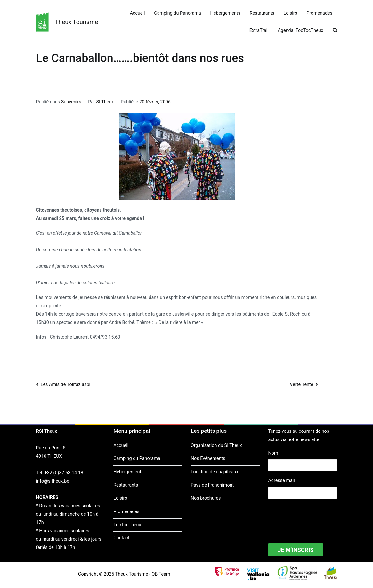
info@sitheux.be (53, 481)
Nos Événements (208, 459)
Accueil (137, 13)
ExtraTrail (259, 31)
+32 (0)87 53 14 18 (64, 473)
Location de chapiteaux (215, 472)
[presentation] (317, 517)
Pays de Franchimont (212, 485)
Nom (273, 453)
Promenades (319, 13)
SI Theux (105, 102)
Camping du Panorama (177, 13)
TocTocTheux (127, 525)
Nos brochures (206, 498)
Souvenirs (71, 102)
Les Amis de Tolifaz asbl (65, 385)
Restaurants (262, 13)
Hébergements (225, 13)
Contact (121, 538)
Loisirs (290, 13)
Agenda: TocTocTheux (300, 31)
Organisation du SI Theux (216, 445)
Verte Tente (301, 385)
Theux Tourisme (77, 22)
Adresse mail (281, 481)
